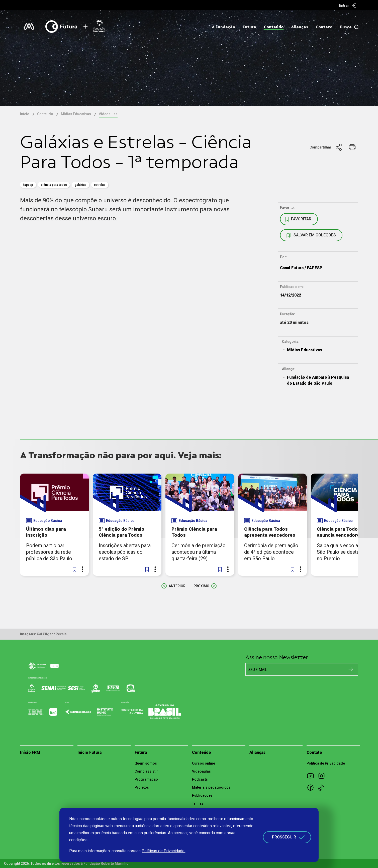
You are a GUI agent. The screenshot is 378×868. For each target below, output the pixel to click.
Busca (346, 27)
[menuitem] (348, 5)
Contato (324, 27)
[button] (74, 569)
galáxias (81, 185)
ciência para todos (54, 185)
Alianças (300, 27)
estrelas (100, 185)
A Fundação (223, 27)
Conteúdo (274, 27)
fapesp (28, 185)
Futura (249, 27)
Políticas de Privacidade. (163, 851)
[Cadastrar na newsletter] (351, 669)
